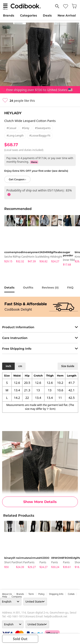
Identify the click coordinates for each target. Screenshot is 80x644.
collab (71, 594)
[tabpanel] (8, 240)
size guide (68, 366)
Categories (28, 15)
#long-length (15, 136)
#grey (26, 128)
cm (20, 366)
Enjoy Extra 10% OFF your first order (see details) (36, 171)
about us (7, 594)
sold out (20, 639)
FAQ (70, 287)
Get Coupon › (17, 179)
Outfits (28, 287)
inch (8, 366)
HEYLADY (13, 113)
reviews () (50, 287)
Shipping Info (56, 594)
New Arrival (67, 15)
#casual (11, 128)
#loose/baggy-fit (40, 136)
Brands (9, 15)
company (17, 597)
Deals (47, 15)
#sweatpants (43, 128)
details (9, 287)
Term (31, 594)
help (5, 597)
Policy (41, 594)
